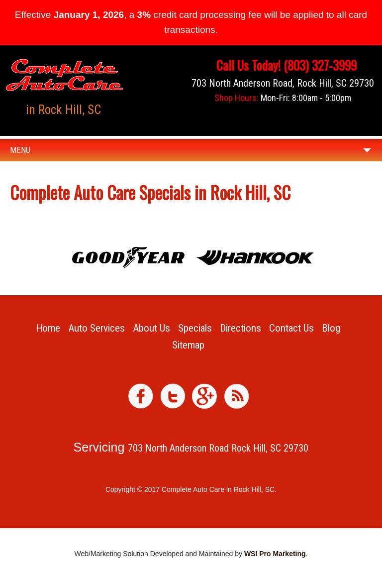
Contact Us (291, 328)
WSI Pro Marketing (275, 554)
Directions (240, 328)
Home (48, 328)
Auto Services (96, 328)
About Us (151, 328)
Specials (195, 328)
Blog (331, 328)
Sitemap (188, 345)
